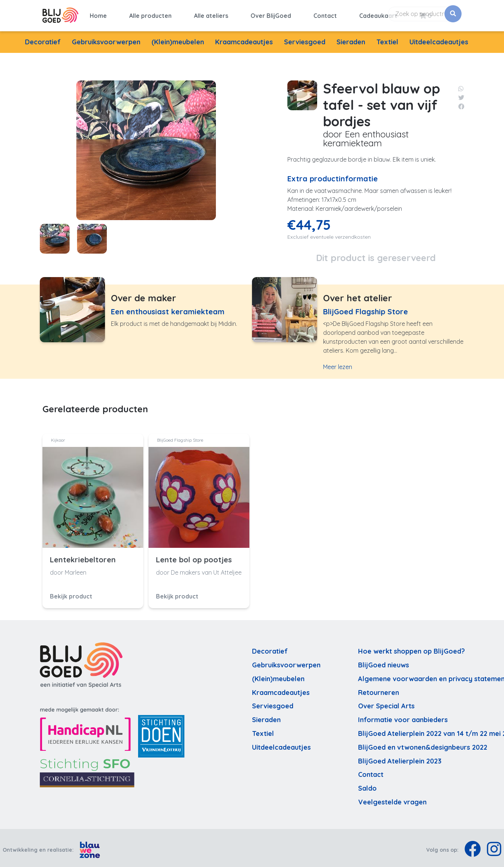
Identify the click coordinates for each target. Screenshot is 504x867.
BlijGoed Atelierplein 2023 (400, 757)
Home (98, 14)
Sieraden (351, 38)
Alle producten (150, 14)
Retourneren (379, 689)
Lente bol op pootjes (194, 556)
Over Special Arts (386, 703)
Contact (325, 14)
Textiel (387, 38)
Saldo (367, 785)
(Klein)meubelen (178, 38)
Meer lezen (338, 363)
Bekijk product (71, 593)
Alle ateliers (211, 14)
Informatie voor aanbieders (403, 716)
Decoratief (43, 38)
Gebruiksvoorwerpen (106, 38)
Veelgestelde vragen (392, 798)
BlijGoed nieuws (384, 661)
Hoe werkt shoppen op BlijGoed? (412, 648)
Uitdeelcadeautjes (439, 38)
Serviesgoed (305, 38)
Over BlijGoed (271, 14)
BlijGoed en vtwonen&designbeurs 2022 (423, 744)
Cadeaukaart (378, 14)
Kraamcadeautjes (244, 38)
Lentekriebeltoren (83, 556)
